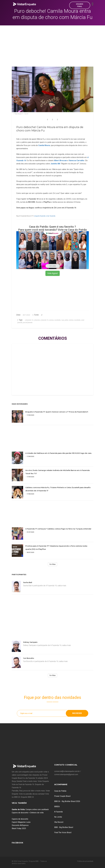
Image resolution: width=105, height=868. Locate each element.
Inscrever (77, 713)
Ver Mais (52, 564)
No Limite (58, 817)
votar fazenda (51, 216)
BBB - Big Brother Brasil (64, 827)
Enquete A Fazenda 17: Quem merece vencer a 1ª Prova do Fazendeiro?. (57, 412)
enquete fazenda (40, 216)
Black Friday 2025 (19, 828)
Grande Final (80, 5)
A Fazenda (58, 812)
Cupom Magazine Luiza (21, 822)
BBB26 (57, 807)
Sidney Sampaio (30, 642)
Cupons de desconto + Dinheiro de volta (28, 813)
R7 (42, 315)
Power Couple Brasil (62, 796)
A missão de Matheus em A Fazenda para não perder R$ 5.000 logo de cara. (59, 453)
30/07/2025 (30, 552)
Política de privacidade (85, 861)
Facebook (18, 843)
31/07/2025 (30, 532)
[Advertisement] (53, 42)
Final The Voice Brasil (63, 832)
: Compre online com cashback (30, 809)
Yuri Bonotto (29, 658)
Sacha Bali (28, 582)
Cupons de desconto (20, 819)
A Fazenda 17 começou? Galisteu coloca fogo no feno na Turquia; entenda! (58, 529)
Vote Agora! (53, 273)
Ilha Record (59, 822)
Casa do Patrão (60, 791)
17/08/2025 (30, 494)
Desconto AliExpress (20, 825)
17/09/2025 (30, 415)
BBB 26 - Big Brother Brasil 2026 (67, 801)
